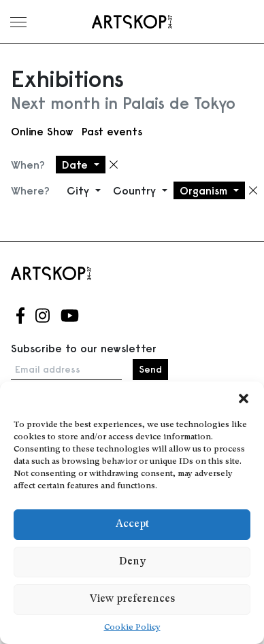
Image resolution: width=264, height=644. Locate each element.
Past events (112, 131)
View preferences (132, 599)
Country (136, 190)
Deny (132, 562)
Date (77, 165)
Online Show (42, 131)
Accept (132, 525)
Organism (205, 190)
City (80, 190)
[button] (244, 399)
